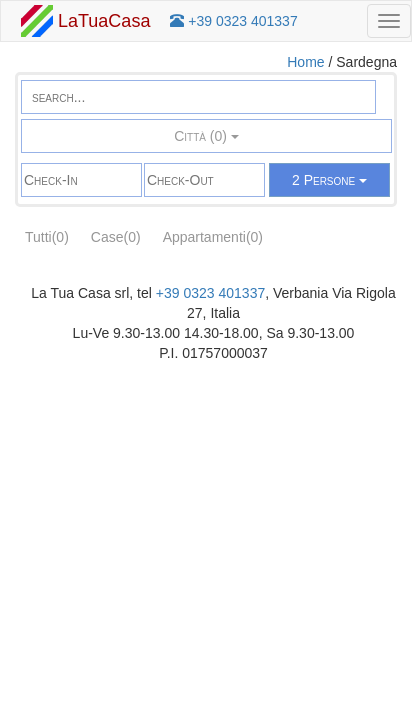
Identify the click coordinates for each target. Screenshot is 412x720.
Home (305, 62)
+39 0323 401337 (210, 293)
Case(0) (116, 237)
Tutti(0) (47, 237)
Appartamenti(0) (213, 237)
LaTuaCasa (85, 21)
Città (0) (206, 136)
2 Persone (329, 180)
